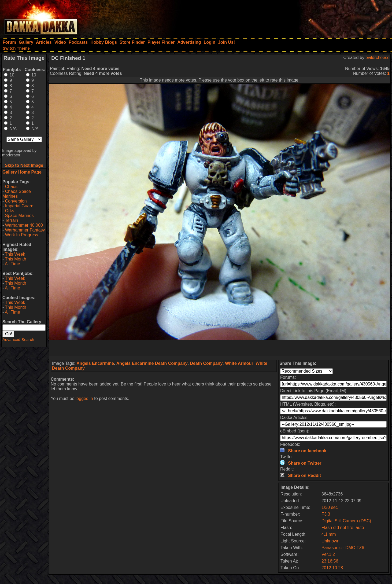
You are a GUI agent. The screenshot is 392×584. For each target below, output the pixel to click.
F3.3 (326, 514)
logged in (84, 398)
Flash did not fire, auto (343, 528)
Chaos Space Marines (17, 194)
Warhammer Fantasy (25, 230)
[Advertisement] (320, 17)
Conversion (16, 201)
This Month (15, 259)
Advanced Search (18, 339)
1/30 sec (330, 507)
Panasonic (332, 548)
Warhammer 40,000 (24, 225)
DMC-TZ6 (355, 548)
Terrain (11, 220)
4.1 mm (329, 534)
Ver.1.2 (328, 554)
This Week (15, 254)
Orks (10, 211)
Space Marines (19, 216)
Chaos (11, 187)
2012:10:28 (332, 568)
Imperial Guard (19, 206)
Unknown (330, 541)
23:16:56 (330, 561)
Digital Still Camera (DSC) (346, 521)
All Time (12, 264)
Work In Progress (22, 235)
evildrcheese (378, 58)
